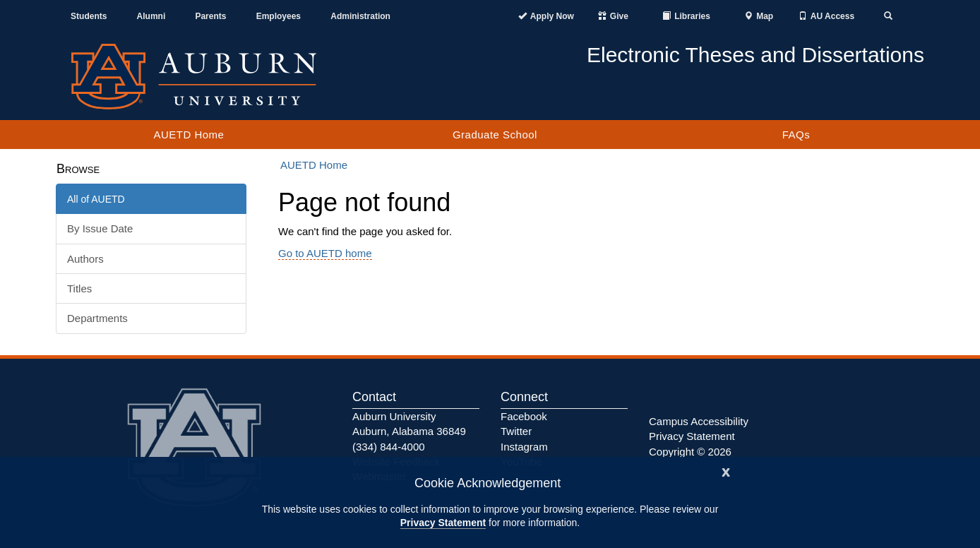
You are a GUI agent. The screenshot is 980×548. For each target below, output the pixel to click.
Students (89, 16)
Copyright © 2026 (690, 452)
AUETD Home (189, 135)
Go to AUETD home (325, 253)
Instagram (524, 447)
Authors (85, 259)
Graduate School (495, 135)
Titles (79, 288)
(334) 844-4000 (389, 447)
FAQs (796, 135)
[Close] (726, 471)
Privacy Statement (443, 523)
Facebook (524, 416)
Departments (97, 318)
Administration (360, 16)
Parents (210, 16)
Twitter (516, 431)
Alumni (151, 16)
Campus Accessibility (699, 421)
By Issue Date (100, 228)
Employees (279, 16)
